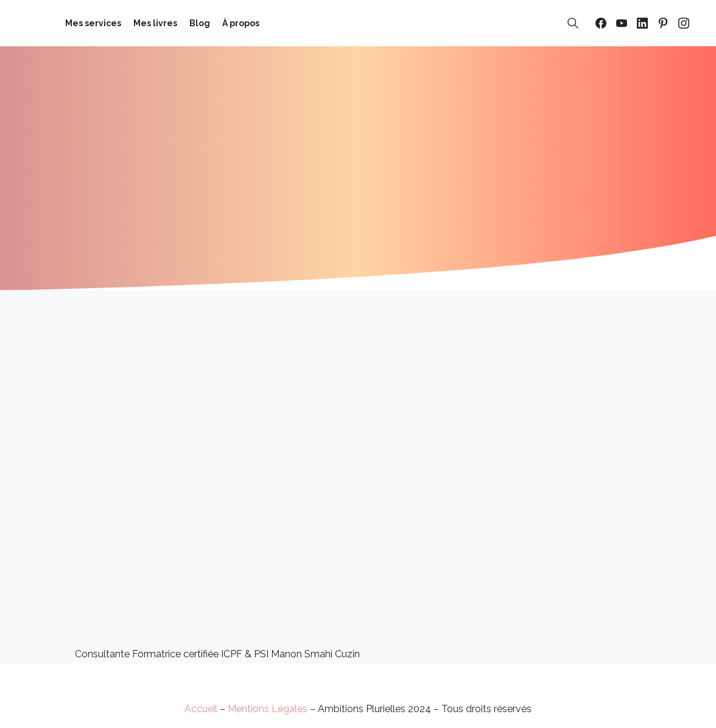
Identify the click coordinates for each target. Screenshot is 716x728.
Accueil (201, 709)
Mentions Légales (268, 709)
